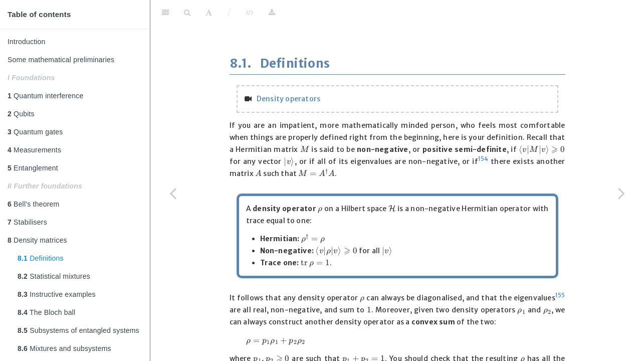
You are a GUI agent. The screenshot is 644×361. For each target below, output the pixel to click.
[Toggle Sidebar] (165, 13)
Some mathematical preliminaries (61, 60)
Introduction (27, 42)
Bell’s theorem (33, 204)
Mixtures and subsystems (64, 348)
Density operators (288, 99)
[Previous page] (173, 193)
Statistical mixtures (54, 276)
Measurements (34, 150)
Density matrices (37, 240)
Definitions (41, 258)
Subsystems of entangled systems (78, 330)
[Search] (187, 13)
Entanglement (33, 168)
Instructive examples (57, 294)
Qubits (21, 114)
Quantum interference (46, 96)
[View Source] (249, 13)
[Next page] (621, 193)
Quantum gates (35, 132)
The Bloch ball (46, 312)
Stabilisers (27, 222)
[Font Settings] (209, 13)
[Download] (272, 13)
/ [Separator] (229, 12)
